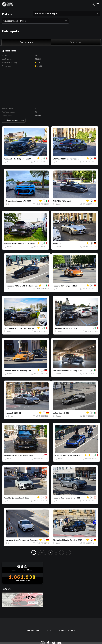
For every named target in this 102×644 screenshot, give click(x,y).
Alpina (56, 371)
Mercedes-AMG (12, 286)
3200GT (18, 413)
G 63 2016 (74, 328)
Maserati (10, 413)
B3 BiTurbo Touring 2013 (71, 371)
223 (68, 552)
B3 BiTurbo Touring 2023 (71, 540)
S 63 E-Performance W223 (32, 286)
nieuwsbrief (67, 631)
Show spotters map (14, 120)
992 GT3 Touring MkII (21, 371)
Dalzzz (9, 162)
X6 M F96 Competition (68, 159)
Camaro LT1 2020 (23, 201)
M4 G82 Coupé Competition (22, 328)
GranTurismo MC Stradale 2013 (28, 540)
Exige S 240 (64, 413)
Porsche (7, 244)
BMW (55, 159)
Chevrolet (10, 201)
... (62, 552)
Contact (49, 631)
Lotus (55, 413)
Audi (6, 159)
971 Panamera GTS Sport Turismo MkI (29, 244)
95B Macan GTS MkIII (70, 498)
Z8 (59, 244)
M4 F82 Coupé (65, 201)
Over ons (33, 631)
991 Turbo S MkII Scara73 (74, 455)
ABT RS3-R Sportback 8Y (20, 159)
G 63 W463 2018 (25, 455)
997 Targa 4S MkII (69, 286)
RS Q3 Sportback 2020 (19, 498)
